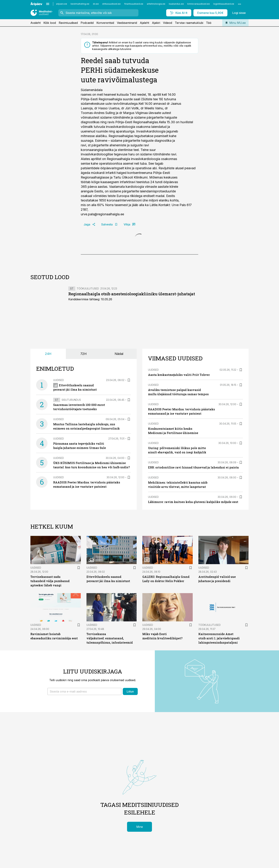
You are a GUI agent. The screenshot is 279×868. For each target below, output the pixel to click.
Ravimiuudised (68, 23)
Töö (209, 23)
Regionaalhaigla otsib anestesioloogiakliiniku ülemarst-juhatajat (132, 294)
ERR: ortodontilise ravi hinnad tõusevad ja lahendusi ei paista (193, 467)
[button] (84, 691)
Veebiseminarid (127, 23)
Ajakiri (156, 23)
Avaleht (35, 23)
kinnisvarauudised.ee (199, 4)
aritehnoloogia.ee (156, 4)
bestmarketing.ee (80, 4)
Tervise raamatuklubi (189, 23)
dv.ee (96, 4)
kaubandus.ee (176, 4)
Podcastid (87, 23)
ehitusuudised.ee (111, 4)
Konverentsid (105, 23)
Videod (168, 23)
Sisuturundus (71, 400)
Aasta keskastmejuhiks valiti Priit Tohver (179, 375)
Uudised (59, 380)
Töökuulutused (88, 288)
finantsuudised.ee (134, 4)
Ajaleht (144, 23)
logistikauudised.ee (224, 4)
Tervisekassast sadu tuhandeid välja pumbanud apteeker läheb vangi (50, 581)
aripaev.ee (62, 4)
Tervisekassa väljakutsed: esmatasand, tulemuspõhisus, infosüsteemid (110, 638)
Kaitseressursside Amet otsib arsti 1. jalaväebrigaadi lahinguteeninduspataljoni (219, 638)
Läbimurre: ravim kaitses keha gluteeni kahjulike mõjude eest (193, 502)
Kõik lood (50, 23)
